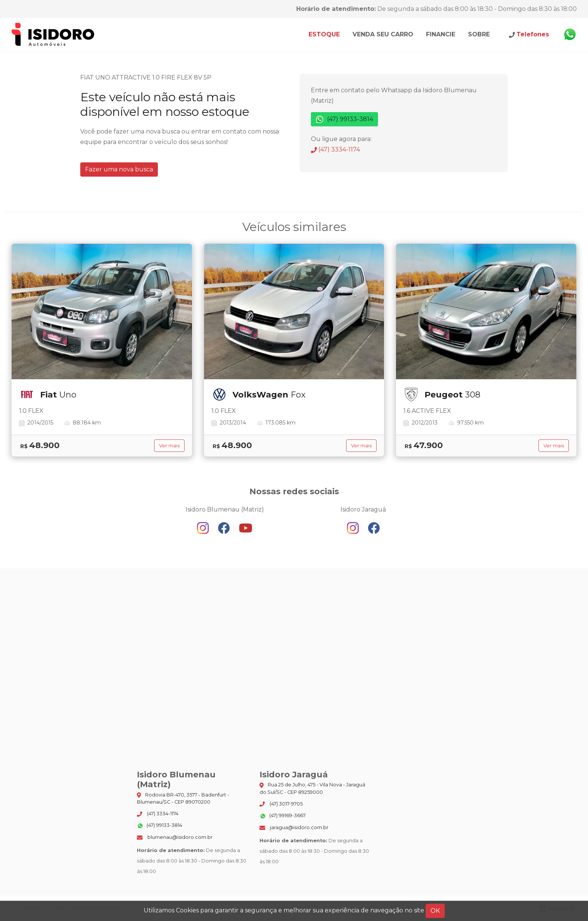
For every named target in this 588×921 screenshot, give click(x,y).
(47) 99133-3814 (344, 119)
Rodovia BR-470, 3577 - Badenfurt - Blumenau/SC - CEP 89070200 (183, 798)
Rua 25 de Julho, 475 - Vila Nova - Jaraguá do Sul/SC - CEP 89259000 (312, 788)
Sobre (479, 34)
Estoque (324, 34)
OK (435, 911)
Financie (441, 34)
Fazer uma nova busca (119, 169)
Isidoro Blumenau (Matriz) (53, 34)
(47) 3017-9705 (281, 804)
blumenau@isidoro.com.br (175, 837)
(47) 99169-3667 (283, 816)
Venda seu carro (383, 34)
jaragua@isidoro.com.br (294, 827)
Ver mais (169, 446)
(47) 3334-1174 (335, 149)
